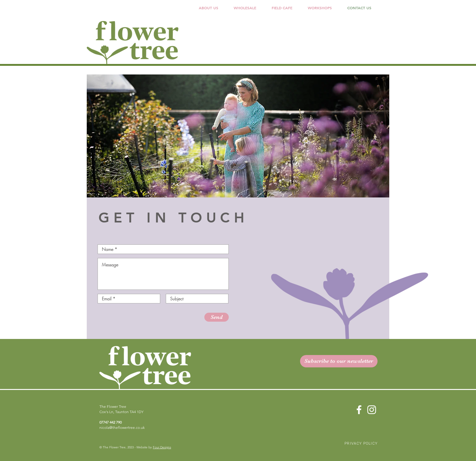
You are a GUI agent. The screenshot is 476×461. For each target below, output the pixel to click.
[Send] (217, 317)
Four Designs (162, 447)
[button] (245, 8)
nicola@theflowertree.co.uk (122, 427)
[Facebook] (359, 410)
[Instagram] (372, 410)
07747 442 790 (111, 422)
